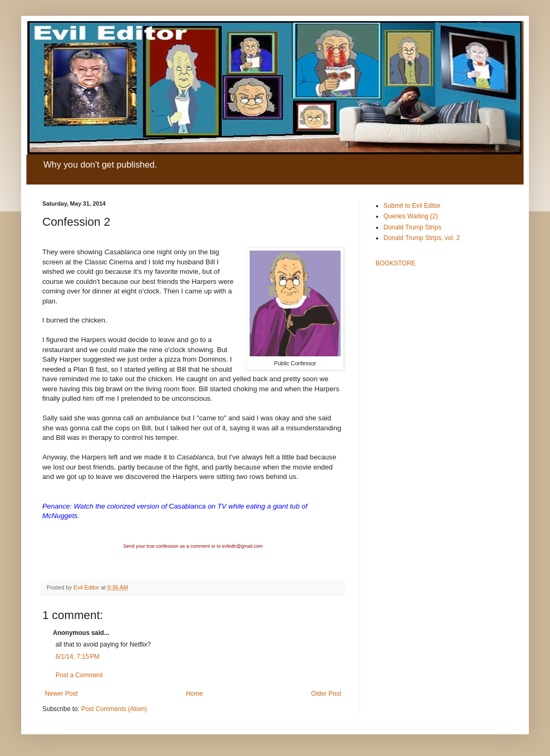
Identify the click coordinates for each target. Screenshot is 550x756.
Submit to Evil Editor (412, 206)
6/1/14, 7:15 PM (77, 657)
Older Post (326, 694)
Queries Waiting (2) (411, 216)
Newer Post (61, 694)
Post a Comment (79, 675)
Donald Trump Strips (412, 227)
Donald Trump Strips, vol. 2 (422, 238)
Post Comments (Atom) (114, 709)
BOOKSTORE (396, 263)
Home (195, 694)
